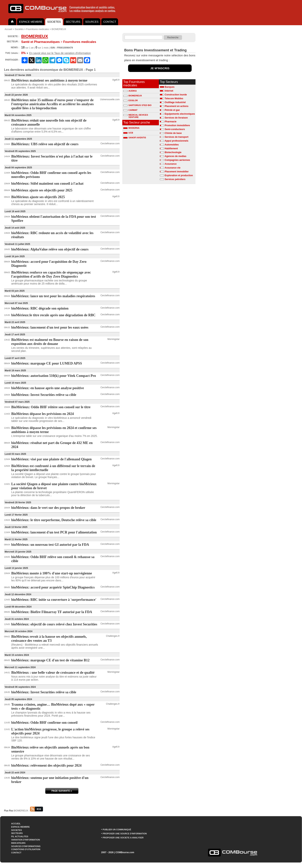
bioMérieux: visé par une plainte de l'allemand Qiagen (52, 459)
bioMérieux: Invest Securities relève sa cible (44, 395)
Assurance (171, 164)
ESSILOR (130, 100)
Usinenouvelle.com (110, 99)
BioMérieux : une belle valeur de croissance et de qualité (53, 673)
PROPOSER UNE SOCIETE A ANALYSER (123, 838)
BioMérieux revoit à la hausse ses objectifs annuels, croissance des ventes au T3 (49, 639)
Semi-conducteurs (175, 129)
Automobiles (172, 145)
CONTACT (110, 22)
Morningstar (114, 339)
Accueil (8, 29)
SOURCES (92, 22)
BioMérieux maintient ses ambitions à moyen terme (49, 80)
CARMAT (130, 110)
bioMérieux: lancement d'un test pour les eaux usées (50, 327)
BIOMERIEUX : (28, 811)
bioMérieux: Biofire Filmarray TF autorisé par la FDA (52, 612)
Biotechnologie (173, 152)
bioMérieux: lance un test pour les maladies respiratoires (53, 296)
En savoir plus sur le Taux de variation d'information (60, 53)
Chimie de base (173, 133)
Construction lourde (176, 95)
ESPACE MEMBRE (31, 22)
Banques (170, 87)
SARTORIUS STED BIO (137, 105)
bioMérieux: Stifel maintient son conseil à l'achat (47, 184)
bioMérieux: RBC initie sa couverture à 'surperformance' (54, 600)
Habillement (171, 149)
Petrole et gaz (172, 110)
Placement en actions (177, 106)
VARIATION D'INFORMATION (26, 840)
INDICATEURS (18, 843)
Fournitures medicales (38, 29)
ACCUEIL (16, 824)
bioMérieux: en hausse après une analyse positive (48, 388)
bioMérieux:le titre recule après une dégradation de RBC (54, 315)
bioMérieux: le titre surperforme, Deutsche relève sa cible (54, 520)
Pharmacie (171, 122)
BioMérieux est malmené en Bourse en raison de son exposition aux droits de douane (50, 342)
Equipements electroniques (180, 114)
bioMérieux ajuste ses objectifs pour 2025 (42, 190)
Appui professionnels (177, 141)
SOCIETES (54, 22)
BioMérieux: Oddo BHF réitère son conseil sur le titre (51, 407)
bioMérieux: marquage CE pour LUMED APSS (47, 363)
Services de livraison (176, 118)
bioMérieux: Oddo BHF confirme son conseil (44, 723)
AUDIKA (130, 91)
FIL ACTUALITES (20, 836)
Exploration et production (179, 175)
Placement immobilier (177, 172)
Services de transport (177, 137)
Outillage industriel (175, 102)
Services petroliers (175, 179)
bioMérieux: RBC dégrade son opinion (40, 308)
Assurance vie (172, 168)
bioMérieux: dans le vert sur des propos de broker (48, 508)
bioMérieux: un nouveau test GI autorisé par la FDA (50, 545)
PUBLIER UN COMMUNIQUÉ (117, 830)
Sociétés (19, 29)
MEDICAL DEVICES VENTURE (136, 115)
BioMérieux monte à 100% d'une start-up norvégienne (52, 573)
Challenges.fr (113, 636)
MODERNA (131, 128)
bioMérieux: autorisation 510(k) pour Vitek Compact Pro (54, 376)
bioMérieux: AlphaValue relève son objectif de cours (50, 249)
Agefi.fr (116, 80)
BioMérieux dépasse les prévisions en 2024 (43, 414)
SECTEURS (73, 22)
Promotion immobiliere (177, 125)
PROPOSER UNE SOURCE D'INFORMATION (125, 834)
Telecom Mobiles (174, 98)
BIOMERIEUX (59, 29)
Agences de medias (175, 156)
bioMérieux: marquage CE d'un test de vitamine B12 (50, 660)
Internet (169, 91)
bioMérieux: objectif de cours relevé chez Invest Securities (54, 624)
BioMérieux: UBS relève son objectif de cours (45, 144)
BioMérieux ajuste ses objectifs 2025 (38, 197)
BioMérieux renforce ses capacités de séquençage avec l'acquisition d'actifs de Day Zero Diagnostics (51, 274)
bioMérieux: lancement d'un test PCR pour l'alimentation (54, 532)
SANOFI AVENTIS (135, 138)
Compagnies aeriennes (177, 160)
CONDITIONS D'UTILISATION (26, 849)
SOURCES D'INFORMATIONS (26, 846)
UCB (128, 133)
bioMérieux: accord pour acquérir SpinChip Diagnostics (53, 587)
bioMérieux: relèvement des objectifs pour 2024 (47, 765)
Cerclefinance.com (110, 144)
